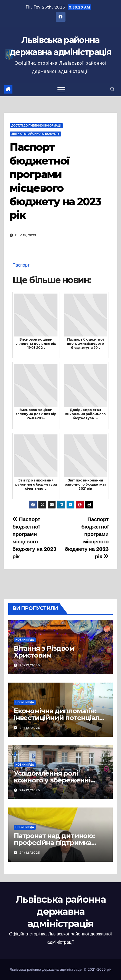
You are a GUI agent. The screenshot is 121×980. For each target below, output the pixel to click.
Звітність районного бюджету (35, 134)
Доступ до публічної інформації (36, 126)
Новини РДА (25, 640)
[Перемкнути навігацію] (61, 89)
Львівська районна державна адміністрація (60, 911)
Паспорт (21, 265)
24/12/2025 (30, 728)
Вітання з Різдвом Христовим (44, 652)
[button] (112, 89)
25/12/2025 (30, 665)
